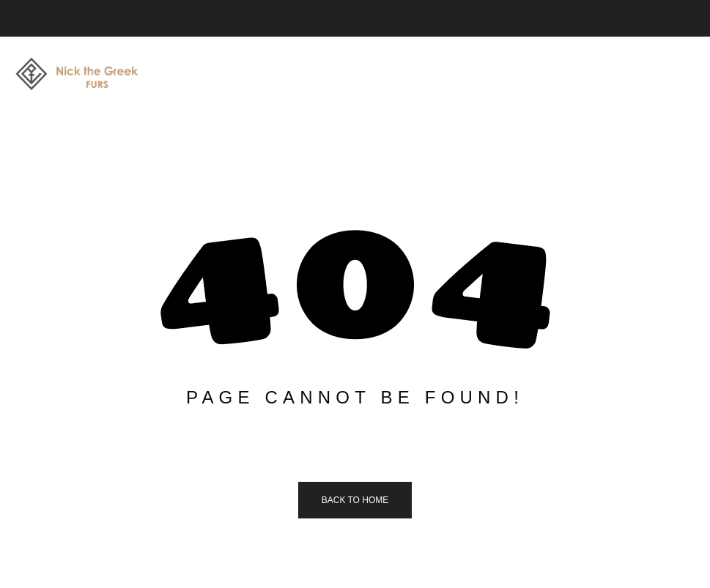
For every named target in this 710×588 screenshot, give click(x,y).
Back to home (355, 500)
